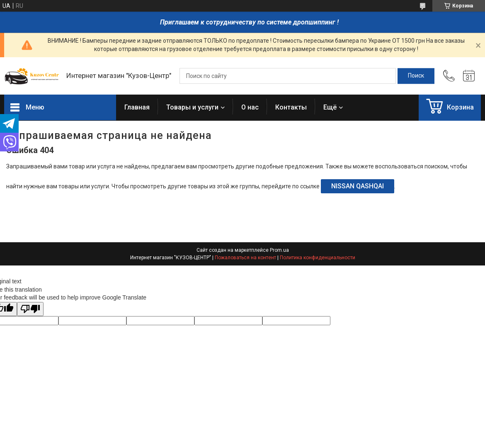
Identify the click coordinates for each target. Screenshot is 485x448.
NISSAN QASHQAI (358, 186)
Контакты (291, 107)
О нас (250, 107)
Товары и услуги (192, 107)
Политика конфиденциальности (318, 258)
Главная (137, 107)
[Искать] (416, 76)
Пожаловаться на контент (245, 258)
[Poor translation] (30, 309)
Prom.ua (279, 250)
